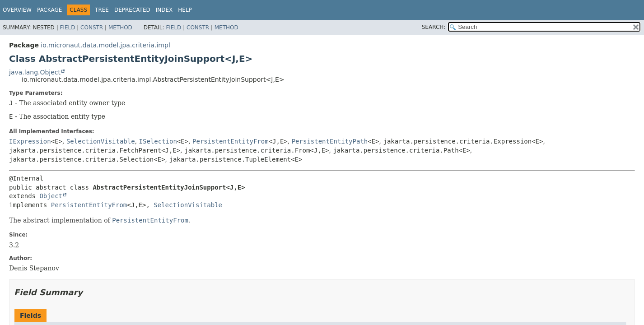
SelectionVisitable (101, 141)
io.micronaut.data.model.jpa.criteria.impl (105, 45)
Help (185, 10)
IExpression (30, 141)
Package (49, 10)
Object (51, 196)
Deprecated (132, 10)
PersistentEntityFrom (231, 141)
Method (120, 28)
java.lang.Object (35, 72)
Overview (17, 10)
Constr (92, 28)
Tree (102, 10)
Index (164, 10)
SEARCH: (434, 27)
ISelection (158, 141)
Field (67, 28)
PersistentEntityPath (330, 141)
